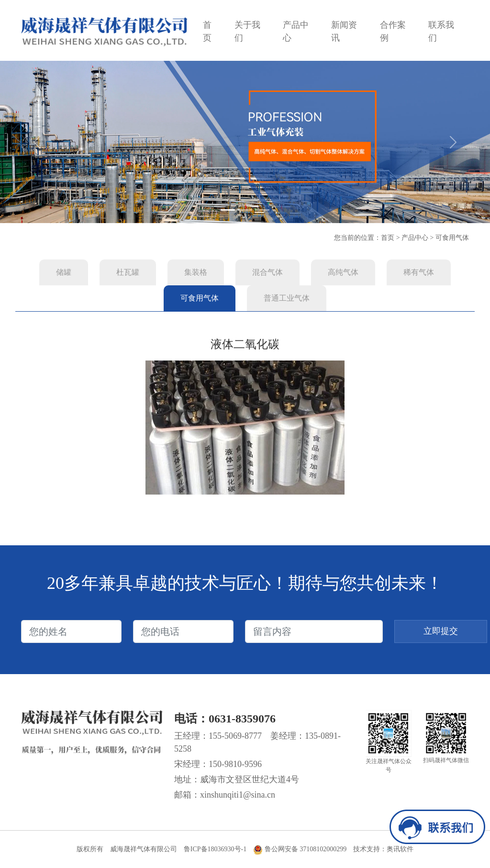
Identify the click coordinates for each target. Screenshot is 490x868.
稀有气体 (419, 272)
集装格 (196, 272)
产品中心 (415, 238)
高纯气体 (343, 272)
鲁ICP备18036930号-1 (215, 849)
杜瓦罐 (128, 272)
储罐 (64, 272)
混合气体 (267, 272)
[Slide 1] (228, 210)
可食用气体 (452, 238)
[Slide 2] (245, 210)
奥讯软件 (400, 849)
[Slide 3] (262, 210)
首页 (388, 238)
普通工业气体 (287, 298)
